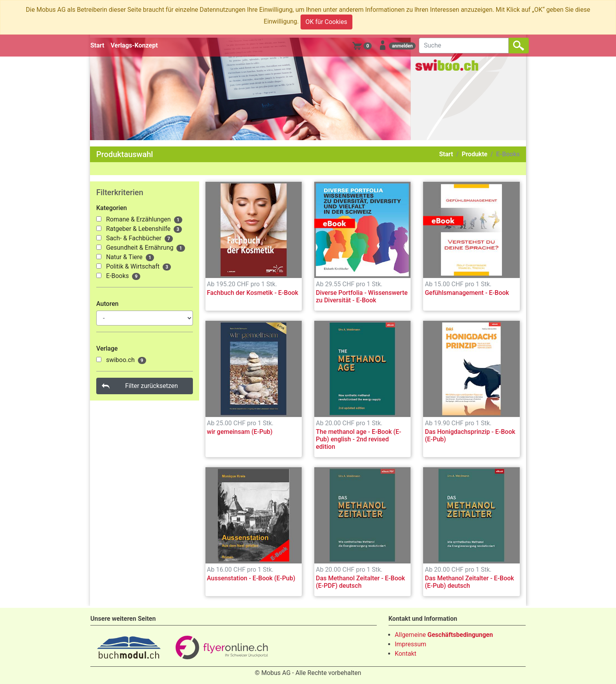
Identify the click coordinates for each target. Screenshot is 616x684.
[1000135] (99, 219)
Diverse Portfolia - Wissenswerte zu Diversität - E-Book (362, 296)
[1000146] (99, 257)
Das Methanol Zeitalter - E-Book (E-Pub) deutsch (469, 582)
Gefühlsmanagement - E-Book (467, 293)
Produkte (475, 154)
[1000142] (99, 238)
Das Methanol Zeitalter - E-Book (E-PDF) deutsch (360, 582)
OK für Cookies (326, 22)
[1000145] (99, 247)
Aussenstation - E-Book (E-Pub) (251, 578)
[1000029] (99, 359)
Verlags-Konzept (134, 45)
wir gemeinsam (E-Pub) (240, 432)
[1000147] (99, 266)
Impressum (411, 644)
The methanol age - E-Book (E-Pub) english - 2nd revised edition (358, 439)
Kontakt (406, 654)
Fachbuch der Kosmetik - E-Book (253, 293)
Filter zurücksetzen (152, 386)
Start (97, 45)
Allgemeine (444, 635)
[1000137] (99, 228)
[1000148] (99, 275)
